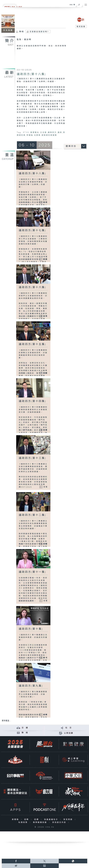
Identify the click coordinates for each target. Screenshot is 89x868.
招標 (37, 819)
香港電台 (35, 132)
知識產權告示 (52, 819)
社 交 (69, 728)
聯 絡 (25, 733)
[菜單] (86, 4)
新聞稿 (16, 819)
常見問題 (69, 819)
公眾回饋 (69, 733)
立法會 (43, 132)
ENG (71, 5)
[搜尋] (79, 4)
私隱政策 (24, 822)
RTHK (26, 132)
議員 (60, 132)
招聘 (27, 819)
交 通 (25, 728)
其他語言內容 (60, 822)
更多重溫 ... (6, 721)
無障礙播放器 (41, 822)
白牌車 (37, 135)
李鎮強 (30, 135)
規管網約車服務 (49, 135)
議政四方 (52, 132)
